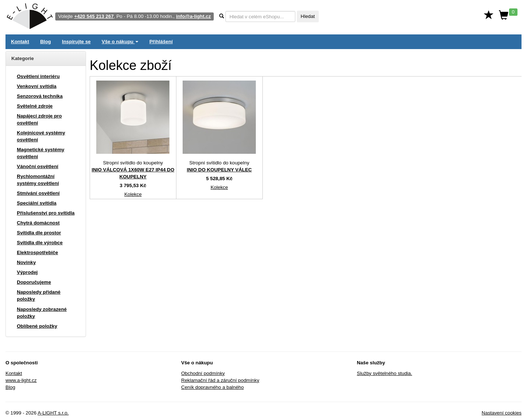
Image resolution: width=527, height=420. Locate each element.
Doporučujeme (34, 282)
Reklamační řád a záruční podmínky (220, 380)
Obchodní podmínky (203, 373)
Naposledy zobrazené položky (42, 313)
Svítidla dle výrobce (40, 243)
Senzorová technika (40, 96)
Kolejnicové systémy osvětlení (41, 136)
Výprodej (27, 272)
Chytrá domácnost (38, 223)
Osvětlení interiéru (38, 76)
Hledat (308, 16)
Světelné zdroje (35, 106)
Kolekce (133, 194)
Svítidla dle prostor (39, 233)
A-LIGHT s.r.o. (53, 413)
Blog (46, 42)
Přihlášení (161, 42)
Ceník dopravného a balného (212, 387)
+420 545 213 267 (94, 16)
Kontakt (20, 42)
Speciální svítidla (37, 203)
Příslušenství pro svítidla (46, 213)
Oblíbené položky (37, 326)
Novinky (26, 262)
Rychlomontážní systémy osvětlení (38, 180)
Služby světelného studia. (384, 373)
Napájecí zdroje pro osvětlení (39, 119)
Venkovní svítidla (37, 86)
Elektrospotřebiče (38, 252)
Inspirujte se (76, 42)
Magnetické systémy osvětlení (41, 153)
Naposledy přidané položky (39, 296)
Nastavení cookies (502, 413)
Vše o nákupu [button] (120, 42)
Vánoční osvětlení (38, 166)
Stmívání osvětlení (38, 193)
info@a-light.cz (193, 16)
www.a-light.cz (21, 380)
